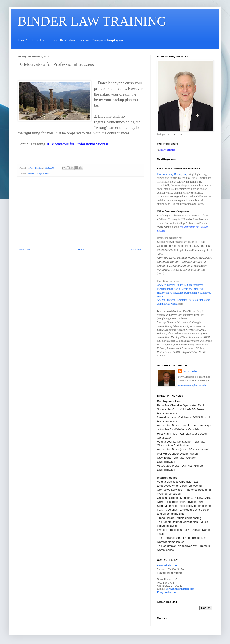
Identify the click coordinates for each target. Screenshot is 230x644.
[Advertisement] (81, 215)
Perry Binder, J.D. (167, 565)
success (47, 173)
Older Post (137, 250)
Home (81, 250)
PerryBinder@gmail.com (180, 589)
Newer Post (25, 250)
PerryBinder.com (167, 592)
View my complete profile (192, 386)
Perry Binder (190, 371)
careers (30, 173)
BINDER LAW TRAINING (92, 21)
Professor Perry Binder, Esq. (172, 174)
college (38, 173)
